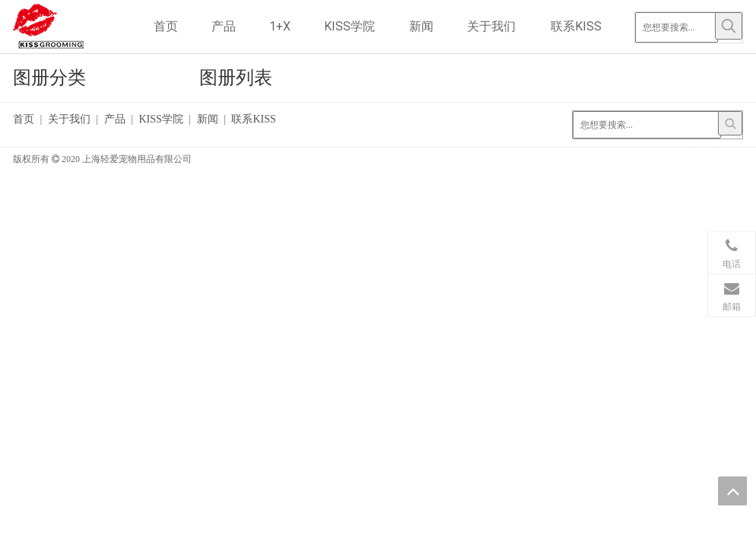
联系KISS (253, 119)
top (732, 491)
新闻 (208, 119)
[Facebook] (645, 158)
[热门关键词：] (729, 26)
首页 (24, 119)
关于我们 (69, 119)
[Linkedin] (691, 158)
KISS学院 (160, 119)
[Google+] (667, 158)
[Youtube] (645, 178)
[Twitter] (714, 158)
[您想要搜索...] (677, 27)
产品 (115, 119)
